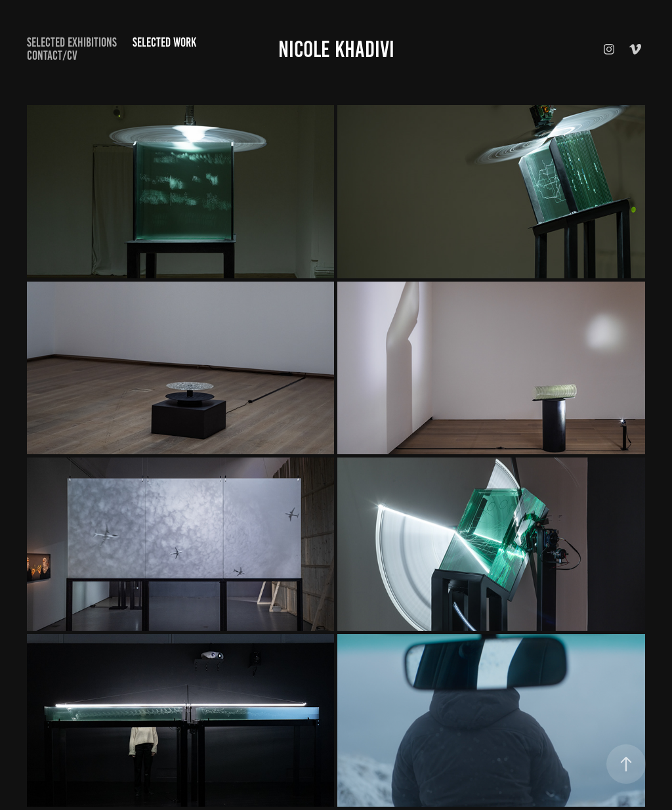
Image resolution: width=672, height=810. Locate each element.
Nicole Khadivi (336, 49)
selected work (164, 42)
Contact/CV (52, 55)
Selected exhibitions (72, 42)
